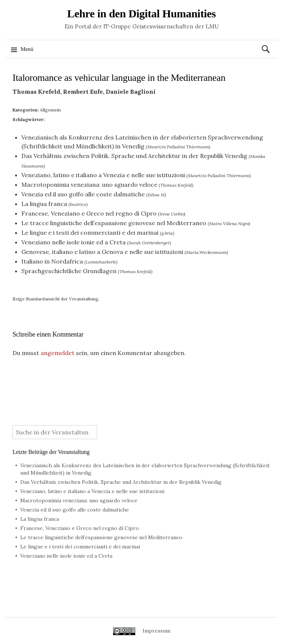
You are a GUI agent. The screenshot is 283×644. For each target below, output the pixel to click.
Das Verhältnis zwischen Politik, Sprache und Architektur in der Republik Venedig (134, 156)
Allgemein (50, 110)
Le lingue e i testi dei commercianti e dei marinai (90, 233)
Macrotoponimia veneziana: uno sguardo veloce (89, 185)
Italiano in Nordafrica (52, 261)
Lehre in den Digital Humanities (141, 13)
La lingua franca (44, 204)
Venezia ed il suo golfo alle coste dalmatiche (83, 194)
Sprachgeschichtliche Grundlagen (69, 271)
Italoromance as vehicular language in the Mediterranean (119, 78)
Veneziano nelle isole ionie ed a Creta (74, 242)
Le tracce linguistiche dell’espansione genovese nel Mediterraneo (114, 223)
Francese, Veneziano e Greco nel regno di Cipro (89, 213)
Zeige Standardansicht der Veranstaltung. (56, 299)
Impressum (156, 631)
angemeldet (57, 353)
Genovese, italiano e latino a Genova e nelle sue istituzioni (102, 252)
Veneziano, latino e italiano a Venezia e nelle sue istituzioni (103, 175)
